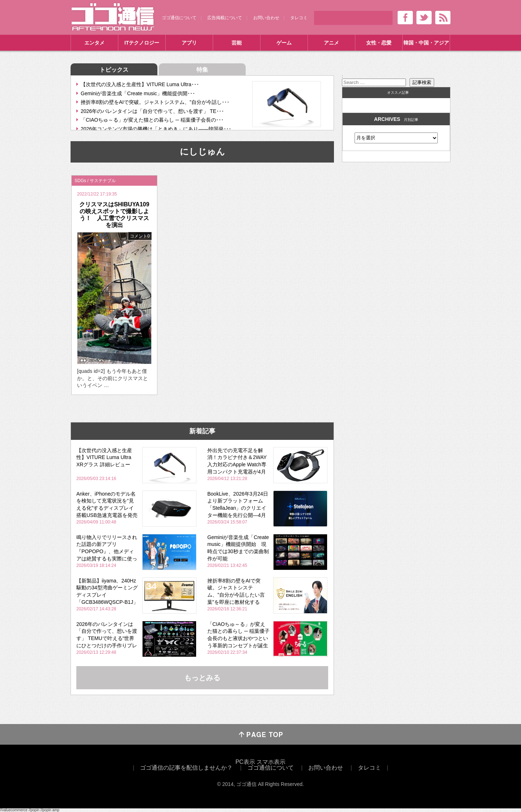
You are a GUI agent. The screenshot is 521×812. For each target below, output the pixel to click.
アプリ (189, 43)
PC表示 (245, 762)
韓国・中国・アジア (426, 43)
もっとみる (202, 678)
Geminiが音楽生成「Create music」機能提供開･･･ (138, 93)
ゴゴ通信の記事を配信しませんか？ (186, 768)
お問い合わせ (266, 18)
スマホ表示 (271, 762)
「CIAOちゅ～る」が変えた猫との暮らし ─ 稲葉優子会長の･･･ (152, 120)
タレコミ (299, 18)
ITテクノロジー (142, 43)
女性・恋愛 (379, 43)
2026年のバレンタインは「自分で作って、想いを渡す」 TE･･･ (152, 111)
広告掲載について (225, 18)
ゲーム (284, 43)
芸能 (237, 43)
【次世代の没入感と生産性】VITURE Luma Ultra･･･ (140, 84)
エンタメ (94, 43)
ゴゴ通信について (179, 18)
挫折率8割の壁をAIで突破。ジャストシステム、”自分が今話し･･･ (155, 102)
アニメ (331, 43)
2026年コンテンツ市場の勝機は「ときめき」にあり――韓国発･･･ (156, 129)
